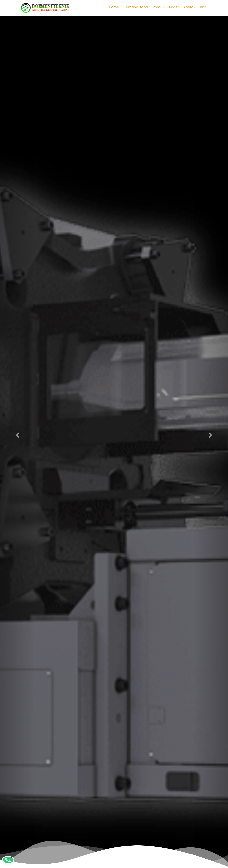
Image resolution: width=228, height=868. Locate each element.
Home (114, 7)
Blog (204, 7)
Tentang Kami (136, 7)
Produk (159, 7)
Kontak (189, 7)
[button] (17, 434)
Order (174, 7)
